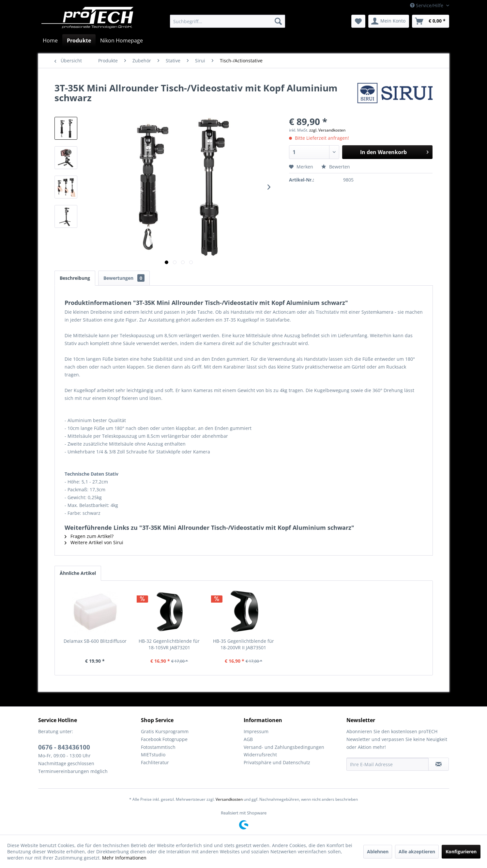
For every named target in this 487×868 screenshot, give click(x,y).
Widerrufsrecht (260, 755)
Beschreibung (75, 278)
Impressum (256, 731)
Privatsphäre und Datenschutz (277, 762)
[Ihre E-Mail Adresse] (388, 764)
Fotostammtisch (158, 747)
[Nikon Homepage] (122, 40)
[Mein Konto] (389, 21)
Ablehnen (378, 852)
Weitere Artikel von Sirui (94, 542)
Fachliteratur (155, 762)
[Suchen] (278, 21)
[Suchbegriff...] (228, 21)
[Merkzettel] (358, 21)
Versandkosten (229, 799)
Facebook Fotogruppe (164, 739)
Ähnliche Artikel (78, 573)
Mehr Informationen (124, 858)
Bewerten (336, 167)
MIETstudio (153, 755)
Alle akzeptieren (417, 852)
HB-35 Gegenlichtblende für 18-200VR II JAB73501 (243, 644)
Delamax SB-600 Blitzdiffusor (95, 641)
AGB (248, 739)
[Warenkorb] (431, 21)
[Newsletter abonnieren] (439, 764)
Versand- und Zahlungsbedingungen (284, 747)
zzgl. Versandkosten (327, 130)
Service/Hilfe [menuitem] (427, 5)
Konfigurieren (461, 852)
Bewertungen (124, 278)
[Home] (50, 40)
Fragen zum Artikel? (89, 536)
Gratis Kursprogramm (165, 731)
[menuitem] (228, 21)
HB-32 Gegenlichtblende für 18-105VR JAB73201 (169, 644)
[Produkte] (79, 40)
